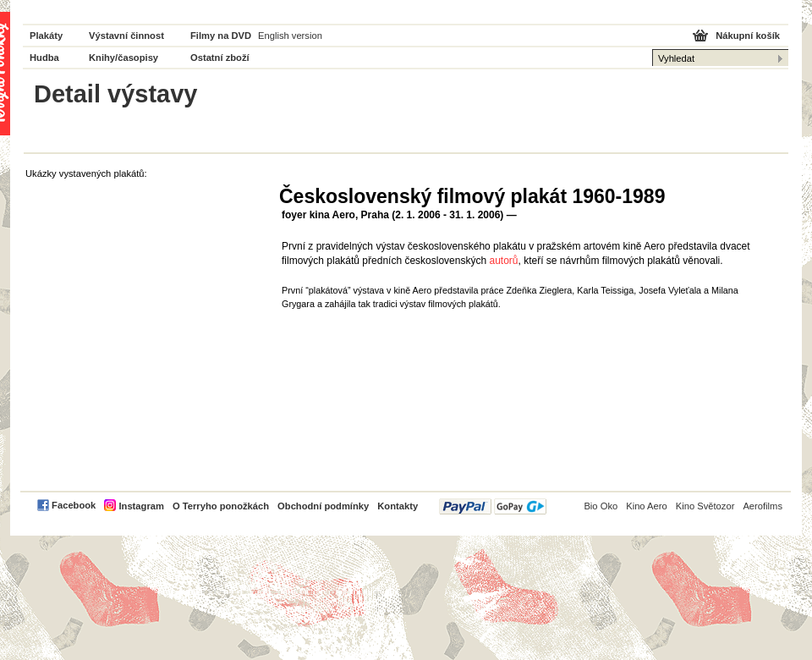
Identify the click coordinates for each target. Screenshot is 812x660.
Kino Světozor (705, 506)
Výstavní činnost (126, 36)
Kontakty (398, 506)
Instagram (141, 506)
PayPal (493, 506)
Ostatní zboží (220, 58)
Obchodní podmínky (323, 506)
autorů (503, 261)
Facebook (74, 505)
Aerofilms (763, 506)
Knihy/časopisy (123, 58)
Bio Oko (601, 506)
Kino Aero (647, 506)
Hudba (44, 58)
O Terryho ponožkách (221, 506)
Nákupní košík (748, 36)
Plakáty (46, 36)
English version (290, 36)
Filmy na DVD (221, 36)
